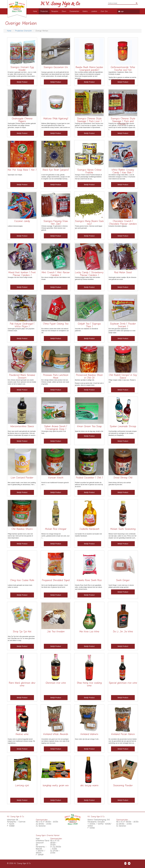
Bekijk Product (22, 82)
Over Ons (104, 11)
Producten (44, 11)
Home (35, 11)
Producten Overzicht (23, 31)
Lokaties (94, 11)
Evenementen (74, 11)
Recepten (55, 11)
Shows (64, 11)
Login (122, 11)
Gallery (85, 11)
